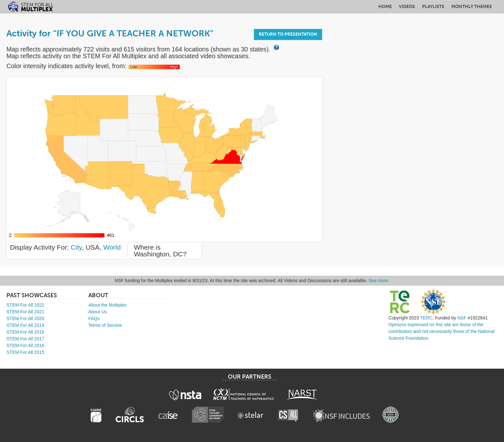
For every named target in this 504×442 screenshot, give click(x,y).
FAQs (94, 318)
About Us (98, 312)
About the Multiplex (108, 305)
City (76, 247)
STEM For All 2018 (25, 332)
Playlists (433, 7)
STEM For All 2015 (25, 352)
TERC (426, 318)
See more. (379, 281)
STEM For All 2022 (25, 305)
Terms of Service (105, 325)
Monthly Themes (472, 7)
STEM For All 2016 (25, 345)
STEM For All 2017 (25, 339)
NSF (462, 318)
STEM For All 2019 (25, 325)
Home (385, 7)
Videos (407, 7)
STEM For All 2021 (25, 312)
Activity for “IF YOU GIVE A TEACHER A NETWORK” (110, 33)
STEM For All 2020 (25, 318)
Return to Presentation (288, 34)
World (112, 247)
